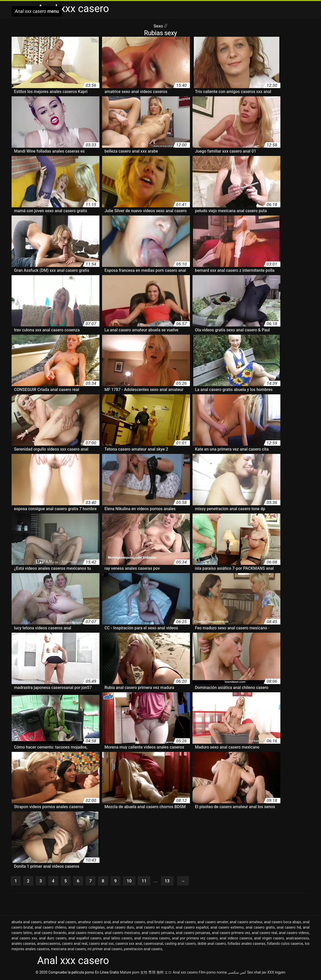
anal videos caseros (236, 939)
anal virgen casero (269, 939)
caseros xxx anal (129, 945)
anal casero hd (289, 928)
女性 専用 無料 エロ (156, 973)
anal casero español (192, 928)
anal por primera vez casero (195, 939)
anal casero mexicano (122, 934)
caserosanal (153, 945)
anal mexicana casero (152, 939)
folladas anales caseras (246, 945)
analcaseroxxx (297, 939)
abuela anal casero (27, 923)
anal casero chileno (51, 928)
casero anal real (75, 945)
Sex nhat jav (257, 973)
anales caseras (24, 945)
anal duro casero (53, 939)
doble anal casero (212, 945)
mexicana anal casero (68, 950)
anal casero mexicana (86, 934)
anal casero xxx (24, 939)
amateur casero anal (94, 923)
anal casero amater (213, 923)
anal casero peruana (158, 934)
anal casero (186, 923)
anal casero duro (120, 928)
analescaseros (49, 945)
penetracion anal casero (143, 950)
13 (174, 881)
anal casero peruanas (193, 934)
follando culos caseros (285, 945)
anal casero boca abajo (283, 923)
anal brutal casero (161, 923)
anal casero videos (294, 934)
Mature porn (130, 973)
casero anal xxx (101, 945)
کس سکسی (237, 973)
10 (134, 881)
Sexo (159, 26)
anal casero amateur (246, 923)
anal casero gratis (260, 928)
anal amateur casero (129, 923)
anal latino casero (118, 939)
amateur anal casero (60, 923)
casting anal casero (180, 945)
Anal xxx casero (185, 973)
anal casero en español (155, 928)
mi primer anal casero (105, 950)
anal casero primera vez (231, 934)
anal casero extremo (227, 928)
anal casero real (264, 934)
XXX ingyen (276, 973)
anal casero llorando (50, 934)
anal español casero (85, 939)
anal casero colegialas (86, 928)
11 (150, 881)
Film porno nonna (213, 973)
